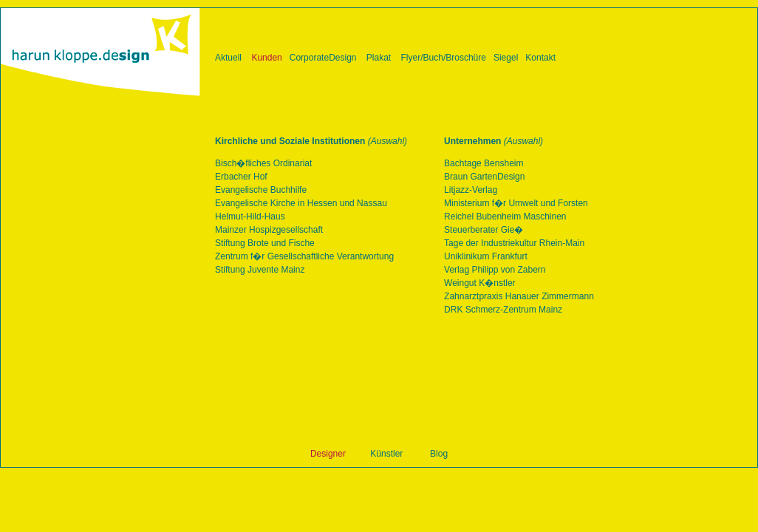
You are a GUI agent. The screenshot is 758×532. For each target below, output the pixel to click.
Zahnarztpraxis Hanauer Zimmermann (519, 296)
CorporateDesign (323, 58)
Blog (439, 454)
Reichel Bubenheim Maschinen (505, 216)
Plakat (379, 58)
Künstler (386, 454)
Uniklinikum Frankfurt (486, 256)
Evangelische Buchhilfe (261, 190)
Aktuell (228, 58)
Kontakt (540, 58)
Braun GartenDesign (484, 177)
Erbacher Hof (241, 177)
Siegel (506, 58)
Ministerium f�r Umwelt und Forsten (516, 203)
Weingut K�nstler (480, 283)
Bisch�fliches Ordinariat (263, 163)
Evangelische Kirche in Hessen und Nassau (301, 203)
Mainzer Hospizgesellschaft (269, 230)
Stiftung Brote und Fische (265, 243)
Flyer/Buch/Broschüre (444, 58)
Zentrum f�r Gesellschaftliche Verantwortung (304, 256)
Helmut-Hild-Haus (250, 216)
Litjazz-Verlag (471, 190)
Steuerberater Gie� (484, 230)
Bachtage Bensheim (484, 163)
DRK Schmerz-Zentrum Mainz (503, 310)
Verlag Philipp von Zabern (495, 270)
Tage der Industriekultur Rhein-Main (514, 243)
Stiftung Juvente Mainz (260, 270)
